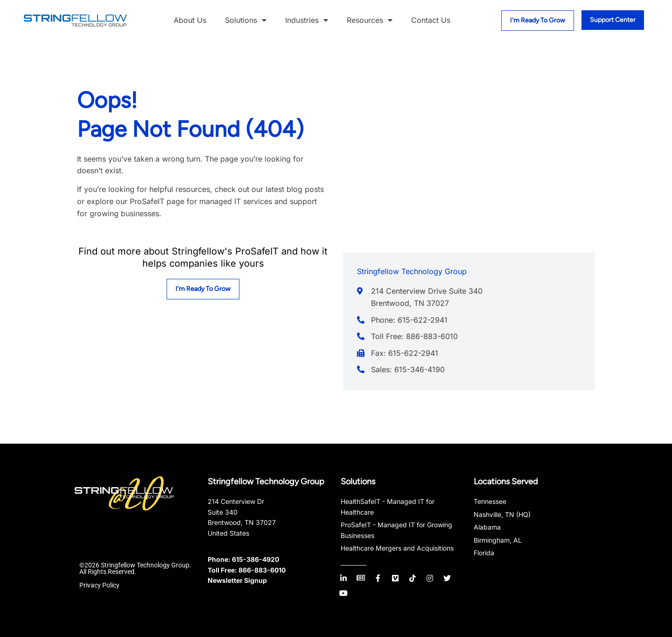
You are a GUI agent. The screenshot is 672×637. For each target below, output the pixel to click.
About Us (190, 20)
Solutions (246, 21)
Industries (307, 21)
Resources (370, 21)
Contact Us (431, 20)
